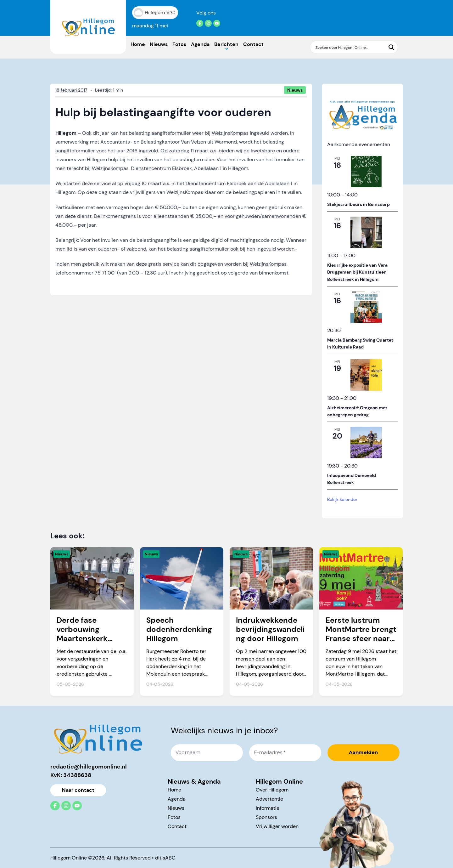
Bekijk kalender (342, 499)
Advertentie (269, 799)
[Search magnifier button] (391, 47)
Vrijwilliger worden (277, 826)
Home (138, 44)
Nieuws (159, 44)
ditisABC (165, 858)
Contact (253, 44)
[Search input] (350, 47)
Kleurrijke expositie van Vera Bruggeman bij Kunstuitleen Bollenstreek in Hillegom (357, 272)
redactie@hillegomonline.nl (89, 767)
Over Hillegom (272, 790)
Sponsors (266, 817)
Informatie (268, 808)
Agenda (200, 44)
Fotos (179, 44)
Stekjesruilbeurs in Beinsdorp (358, 204)
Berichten (226, 44)
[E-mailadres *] (285, 753)
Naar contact (78, 790)
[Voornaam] (207, 753)
